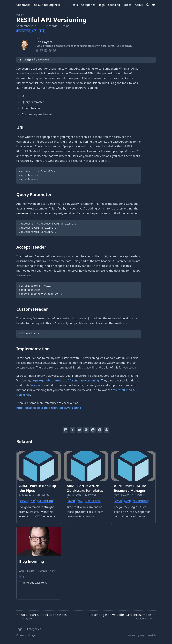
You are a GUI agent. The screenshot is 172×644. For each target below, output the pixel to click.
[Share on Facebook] (100, 430)
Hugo (142, 635)
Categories (34, 629)
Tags (19, 629)
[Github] (41, 50)
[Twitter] (55, 50)
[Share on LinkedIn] (66, 430)
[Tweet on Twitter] (72, 430)
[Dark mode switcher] (154, 5)
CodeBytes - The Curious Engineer (38, 5)
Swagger (35, 385)
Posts (19, 15)
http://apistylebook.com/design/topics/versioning (49, 408)
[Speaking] (114, 5)
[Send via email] (107, 430)
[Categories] (88, 5)
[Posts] (74, 5)
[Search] (147, 5)
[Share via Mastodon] (86, 430)
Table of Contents (36, 60)
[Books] (127, 5)
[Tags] (102, 5)
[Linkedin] (46, 50)
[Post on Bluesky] (79, 430)
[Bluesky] (37, 50)
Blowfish (152, 635)
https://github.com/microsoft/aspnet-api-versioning (65, 380)
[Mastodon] (50, 50)
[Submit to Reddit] (93, 430)
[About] (139, 5)
